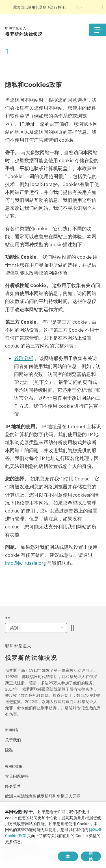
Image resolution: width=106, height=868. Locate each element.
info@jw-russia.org (25, 563)
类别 (14, 628)
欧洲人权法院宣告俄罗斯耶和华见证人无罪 (43, 796)
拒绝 (91, 856)
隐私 (9, 750)
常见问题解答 (17, 776)
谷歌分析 (24, 358)
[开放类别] (73, 628)
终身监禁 (13, 786)
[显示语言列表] (79, 7)
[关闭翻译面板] (102, 7)
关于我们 (13, 740)
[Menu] (98, 30)
